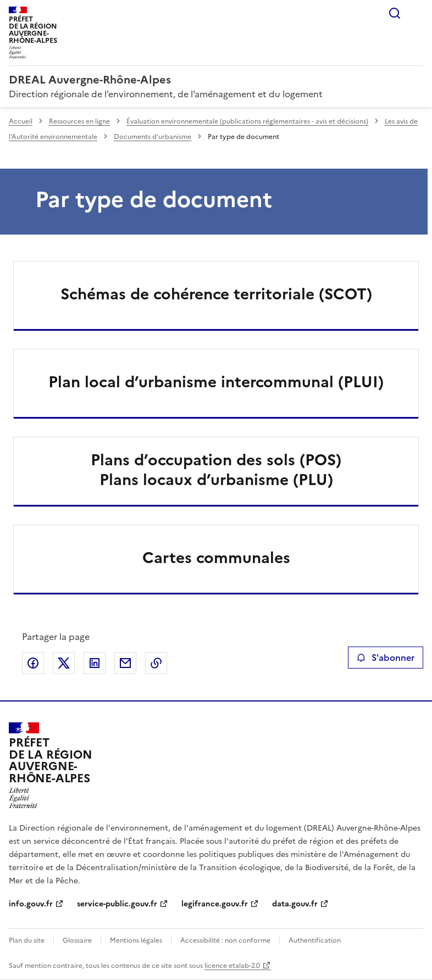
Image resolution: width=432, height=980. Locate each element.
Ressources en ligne (79, 121)
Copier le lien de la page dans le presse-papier (156, 663)
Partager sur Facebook (33, 663)
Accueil (21, 121)
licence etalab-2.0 (232, 966)
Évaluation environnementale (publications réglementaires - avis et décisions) (247, 121)
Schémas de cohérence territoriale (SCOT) (216, 294)
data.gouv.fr (295, 904)
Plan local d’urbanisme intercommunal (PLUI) (216, 382)
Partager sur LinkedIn (95, 663)
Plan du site (27, 940)
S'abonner (386, 658)
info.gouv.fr (31, 904)
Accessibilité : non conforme (225, 940)
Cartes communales (216, 558)
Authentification (315, 940)
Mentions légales (136, 940)
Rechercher (395, 13)
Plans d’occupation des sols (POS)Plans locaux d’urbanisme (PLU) (216, 470)
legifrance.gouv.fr (215, 904)
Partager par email (125, 663)
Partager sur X (64, 663)
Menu (417, 13)
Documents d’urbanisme (153, 137)
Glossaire (77, 940)
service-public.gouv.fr (117, 904)
